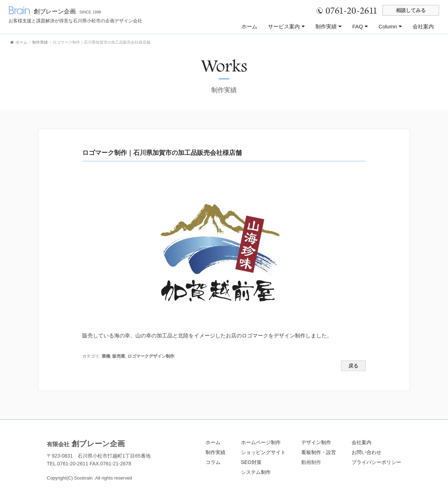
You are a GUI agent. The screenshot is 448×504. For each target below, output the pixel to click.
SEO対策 (251, 462)
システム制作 (256, 472)
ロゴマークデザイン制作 (151, 356)
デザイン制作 (316, 442)
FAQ (360, 26)
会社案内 (423, 26)
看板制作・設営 (319, 452)
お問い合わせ (366, 452)
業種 (106, 356)
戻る (353, 366)
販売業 (119, 356)
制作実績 (329, 26)
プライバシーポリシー (376, 462)
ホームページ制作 (261, 442)
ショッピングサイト (263, 452)
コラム (213, 462)
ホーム (249, 26)
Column (390, 26)
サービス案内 (286, 26)
